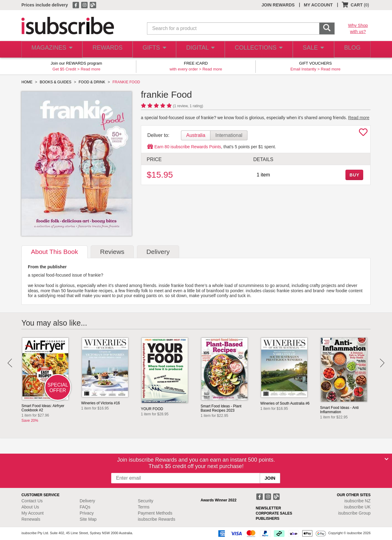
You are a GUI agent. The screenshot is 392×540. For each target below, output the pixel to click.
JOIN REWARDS (278, 5)
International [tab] (229, 135)
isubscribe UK (357, 507)
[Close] (386, 459)
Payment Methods (155, 513)
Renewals (31, 519)
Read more (90, 69)
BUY (354, 175)
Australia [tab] (196, 135)
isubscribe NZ (357, 501)
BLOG (351, 49)
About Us (30, 507)
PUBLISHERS (268, 519)
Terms (144, 507)
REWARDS (106, 49)
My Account (32, 513)
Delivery (87, 501)
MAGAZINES (51, 49)
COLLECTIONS (257, 49)
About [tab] (55, 252)
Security (146, 501)
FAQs (85, 507)
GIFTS (153, 49)
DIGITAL (200, 49)
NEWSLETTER (268, 508)
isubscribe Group (354, 513)
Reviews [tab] (112, 252)
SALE (311, 49)
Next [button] (382, 363)
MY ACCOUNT (318, 5)
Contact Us (32, 501)
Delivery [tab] (158, 252)
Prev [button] (10, 363)
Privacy (87, 513)
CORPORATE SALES (274, 513)
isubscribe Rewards (156, 519)
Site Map (88, 519)
